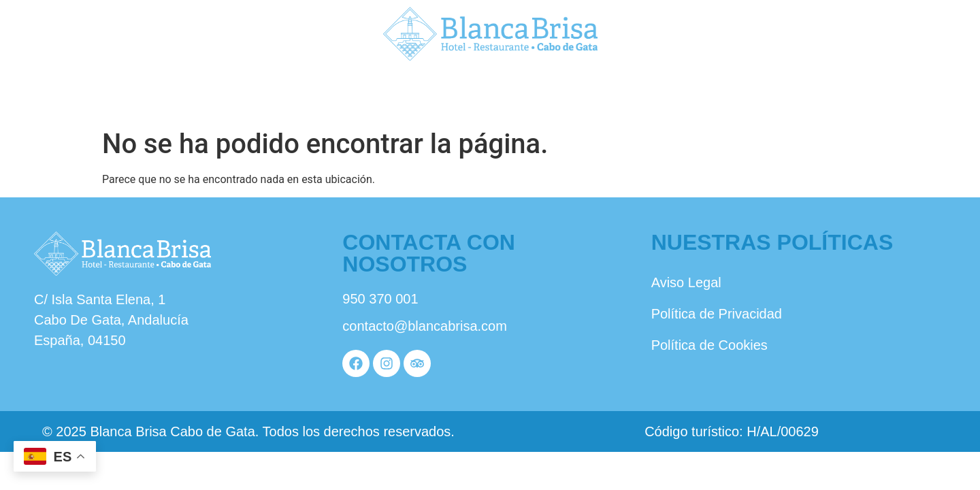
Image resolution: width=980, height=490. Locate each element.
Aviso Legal (686, 282)
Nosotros (168, 93)
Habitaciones (489, 93)
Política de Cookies (709, 345)
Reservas (812, 93)
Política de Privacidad (717, 314)
